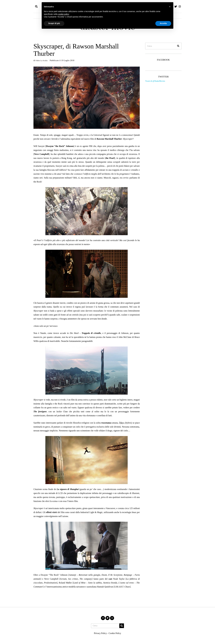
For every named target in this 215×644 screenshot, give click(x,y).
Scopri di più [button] (54, 23)
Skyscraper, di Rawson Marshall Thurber (76, 50)
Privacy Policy (100, 633)
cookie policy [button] (64, 14)
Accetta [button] (163, 23)
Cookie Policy (115, 633)
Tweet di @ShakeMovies (155, 81)
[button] (178, 46)
